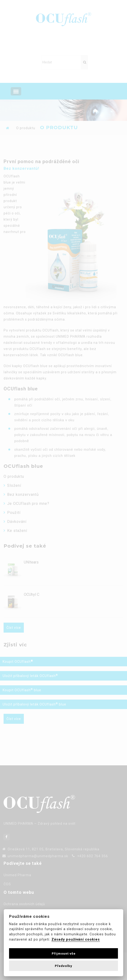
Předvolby (63, 966)
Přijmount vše (64, 953)
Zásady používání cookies (76, 940)
